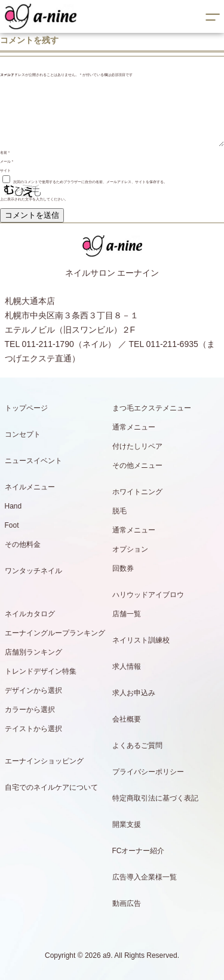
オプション (130, 549)
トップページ (26, 408)
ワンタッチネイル (33, 571)
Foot (12, 525)
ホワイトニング (137, 492)
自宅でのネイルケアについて (51, 787)
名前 (5, 153)
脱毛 (119, 511)
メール (7, 162)
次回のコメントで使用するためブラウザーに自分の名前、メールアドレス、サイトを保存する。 (90, 182)
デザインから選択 (33, 690)
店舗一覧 (127, 614)
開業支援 (127, 824)
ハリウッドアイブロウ (148, 595)
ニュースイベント (33, 461)
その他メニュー (137, 465)
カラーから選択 (30, 710)
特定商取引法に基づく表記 (155, 798)
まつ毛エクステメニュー (152, 408)
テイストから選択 (33, 729)
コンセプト (23, 434)
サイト (5, 171)
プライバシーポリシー (148, 772)
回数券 (123, 568)
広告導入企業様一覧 (145, 877)
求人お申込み (134, 693)
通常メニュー (134, 427)
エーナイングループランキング (55, 633)
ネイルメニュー (30, 487)
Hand (13, 506)
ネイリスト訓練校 (141, 640)
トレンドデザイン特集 (41, 671)
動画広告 (127, 903)
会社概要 (127, 719)
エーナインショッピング (44, 761)
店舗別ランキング (33, 652)
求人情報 (127, 666)
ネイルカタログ (30, 614)
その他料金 (23, 544)
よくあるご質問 (137, 745)
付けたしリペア (137, 446)
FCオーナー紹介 (139, 851)
